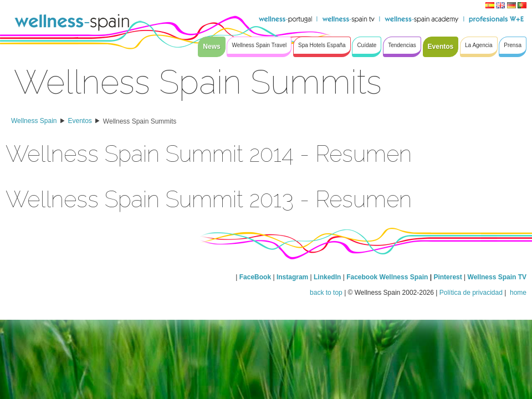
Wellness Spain (34, 121)
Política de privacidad (471, 293)
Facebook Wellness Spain (387, 277)
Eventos (80, 121)
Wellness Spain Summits (140, 121)
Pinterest (449, 277)
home (517, 293)
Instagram (292, 277)
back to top (326, 293)
